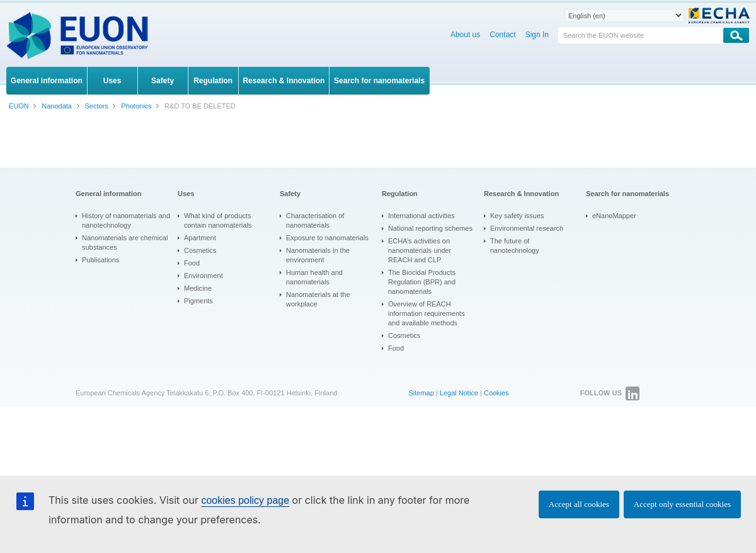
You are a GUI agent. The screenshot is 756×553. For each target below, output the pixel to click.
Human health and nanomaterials (314, 277)
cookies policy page (245, 500)
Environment (203, 276)
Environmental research (527, 228)
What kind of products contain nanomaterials (218, 220)
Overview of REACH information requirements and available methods (427, 313)
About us (465, 35)
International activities (421, 216)
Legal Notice (459, 393)
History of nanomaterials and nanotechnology (126, 220)
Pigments (198, 301)
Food (192, 263)
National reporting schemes (430, 228)
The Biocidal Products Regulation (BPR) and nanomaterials (422, 282)
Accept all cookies (579, 504)
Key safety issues (517, 216)
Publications (100, 260)
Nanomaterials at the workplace (318, 299)
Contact (502, 35)
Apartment (200, 238)
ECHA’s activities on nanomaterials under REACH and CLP (420, 250)
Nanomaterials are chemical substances (125, 242)
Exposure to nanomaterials (327, 238)
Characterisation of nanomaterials (315, 220)
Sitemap (421, 393)
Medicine (198, 288)
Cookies (496, 393)
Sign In (537, 35)
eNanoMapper (614, 216)
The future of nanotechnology (515, 246)
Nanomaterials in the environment (318, 255)
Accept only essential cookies (682, 504)
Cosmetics (200, 250)
